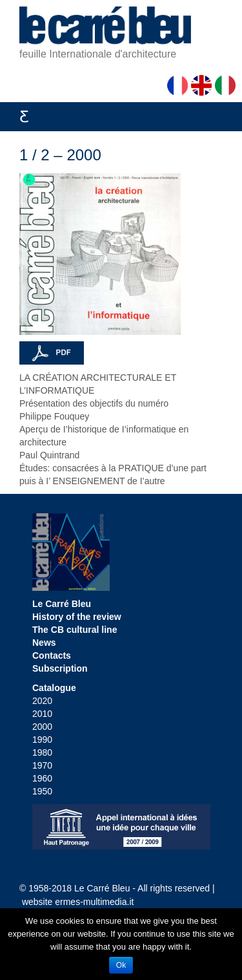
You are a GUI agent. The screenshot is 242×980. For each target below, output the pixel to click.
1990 (42, 740)
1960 (42, 778)
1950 (42, 791)
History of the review (77, 617)
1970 (42, 765)
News (44, 643)
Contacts (52, 655)
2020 (42, 701)
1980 (42, 752)
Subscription (60, 668)
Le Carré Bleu (62, 604)
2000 (42, 727)
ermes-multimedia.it (94, 902)
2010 (42, 714)
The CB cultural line (75, 630)
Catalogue (54, 688)
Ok (121, 965)
